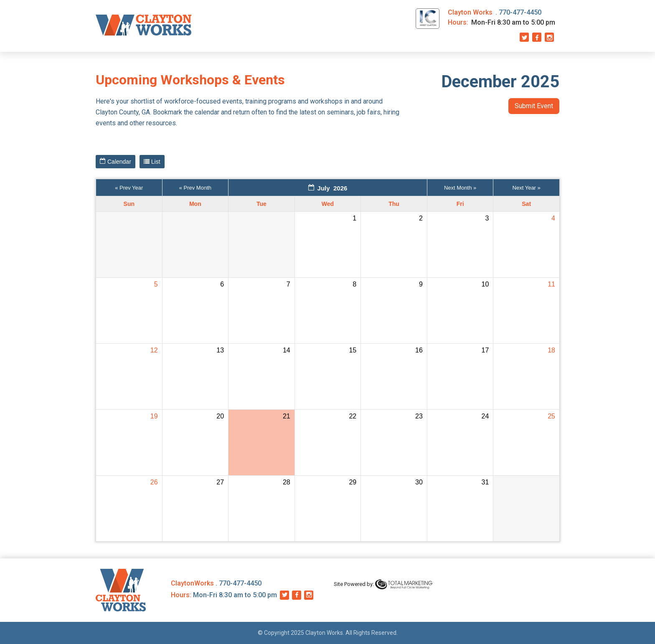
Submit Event (534, 106)
